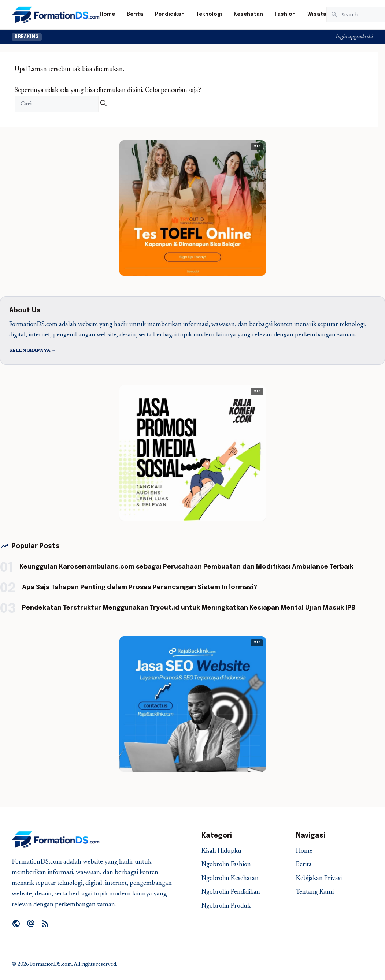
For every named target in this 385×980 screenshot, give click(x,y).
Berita (135, 14)
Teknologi (209, 14)
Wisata (317, 14)
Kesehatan (248, 14)
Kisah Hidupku (221, 851)
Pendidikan (170, 14)
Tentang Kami (315, 892)
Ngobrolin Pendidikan (231, 892)
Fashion (285, 14)
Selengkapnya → (33, 351)
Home (107, 14)
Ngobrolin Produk (226, 906)
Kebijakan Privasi (319, 879)
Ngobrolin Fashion (226, 865)
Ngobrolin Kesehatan (230, 879)
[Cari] (103, 104)
